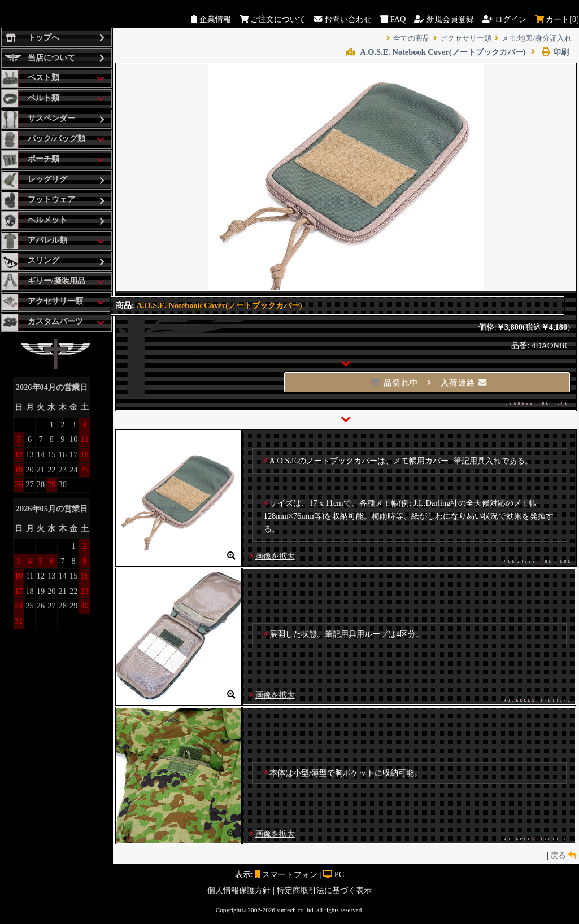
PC (339, 874)
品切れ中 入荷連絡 (429, 383)
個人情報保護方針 (239, 890)
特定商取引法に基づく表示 (324, 890)
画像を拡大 (275, 556)
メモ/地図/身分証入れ (537, 38)
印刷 (550, 52)
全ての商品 (412, 38)
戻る (563, 855)
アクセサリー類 (466, 38)
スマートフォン (290, 874)
